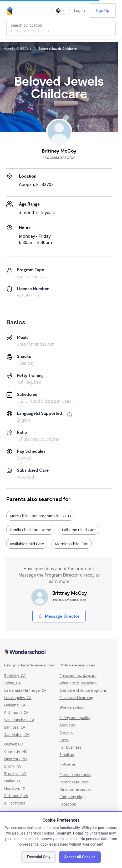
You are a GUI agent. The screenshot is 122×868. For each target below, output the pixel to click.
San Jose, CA (15, 727)
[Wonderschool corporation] (59, 652)
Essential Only (39, 857)
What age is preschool (78, 683)
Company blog (72, 797)
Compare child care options (83, 690)
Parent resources (74, 782)
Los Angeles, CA (18, 698)
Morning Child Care (72, 544)
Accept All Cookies (80, 857)
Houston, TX (15, 788)
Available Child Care (27, 544)
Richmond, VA (16, 796)
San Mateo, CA (17, 735)
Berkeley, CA (15, 676)
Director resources (75, 789)
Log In (79, 10)
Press (64, 740)
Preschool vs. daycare (78, 676)
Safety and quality (75, 718)
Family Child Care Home (30, 530)
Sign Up (102, 10)
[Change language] (61, 11)
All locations (15, 803)
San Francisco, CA (19, 720)
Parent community (75, 775)
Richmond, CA (16, 712)
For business (70, 747)
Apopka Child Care (18, 48)
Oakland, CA (15, 705)
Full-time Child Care (79, 530)
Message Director (59, 616)
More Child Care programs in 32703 (40, 516)
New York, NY (16, 759)
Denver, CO (14, 744)
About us (67, 725)
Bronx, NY (13, 766)
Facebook (68, 804)
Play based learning (76, 698)
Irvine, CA (12, 683)
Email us (67, 755)
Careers (66, 732)
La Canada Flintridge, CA (25, 690)
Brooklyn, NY (15, 774)
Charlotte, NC (16, 751)
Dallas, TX (12, 781)
